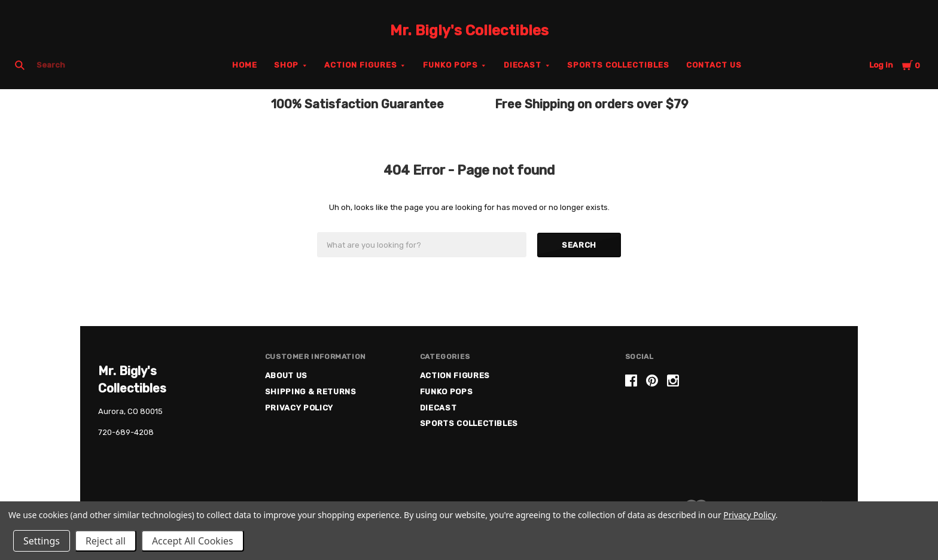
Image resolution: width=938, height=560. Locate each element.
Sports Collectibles (618, 65)
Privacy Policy (299, 408)
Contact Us (714, 65)
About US (286, 375)
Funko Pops (450, 65)
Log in (881, 65)
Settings (42, 541)
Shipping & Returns (311, 392)
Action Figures (361, 65)
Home (245, 65)
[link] (732, 420)
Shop (286, 65)
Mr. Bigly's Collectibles (469, 31)
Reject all (106, 541)
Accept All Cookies (193, 541)
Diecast (523, 65)
